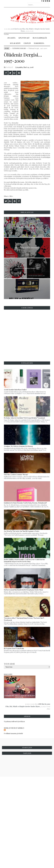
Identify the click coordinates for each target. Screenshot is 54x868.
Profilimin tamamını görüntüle (13, 733)
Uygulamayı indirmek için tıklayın (14, 721)
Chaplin (27, 43)
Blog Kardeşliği (40, 38)
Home (7, 48)
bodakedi (9, 67)
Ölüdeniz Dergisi (19, 48)
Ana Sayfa (11, 38)
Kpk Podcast (24, 38)
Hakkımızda (39, 43)
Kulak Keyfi (15, 43)
